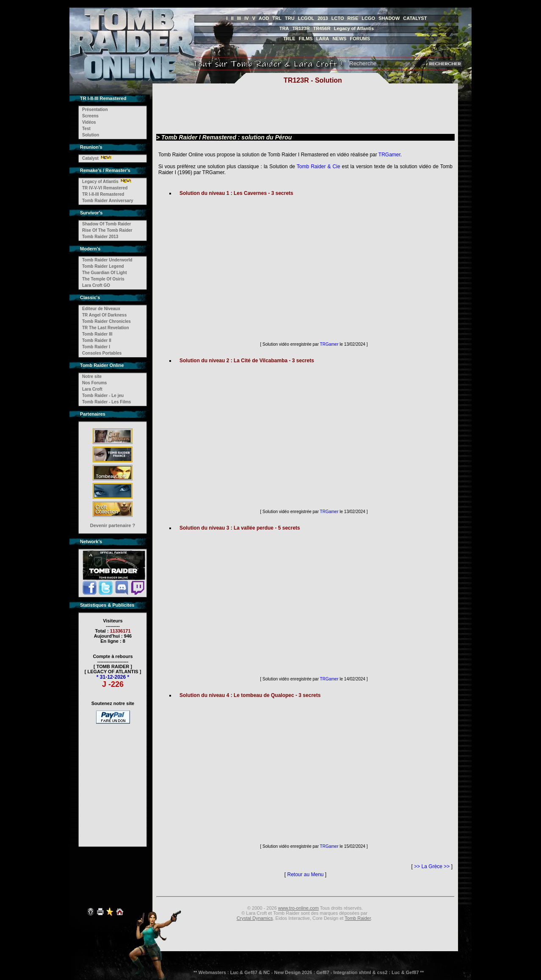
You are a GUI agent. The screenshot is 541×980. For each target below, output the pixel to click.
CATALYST (415, 18)
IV (246, 18)
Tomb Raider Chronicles (106, 321)
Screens (90, 116)
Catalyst (90, 158)
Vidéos (89, 122)
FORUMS (360, 39)
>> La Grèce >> (432, 866)
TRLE (289, 39)
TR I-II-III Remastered (103, 194)
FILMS (306, 39)
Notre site (92, 376)
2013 (323, 18)
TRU (290, 18)
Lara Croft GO (96, 285)
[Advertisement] (113, 780)
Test (86, 129)
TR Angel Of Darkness (104, 315)
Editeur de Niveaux (101, 309)
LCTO (338, 18)
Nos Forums (94, 383)
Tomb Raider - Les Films (106, 402)
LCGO (368, 18)
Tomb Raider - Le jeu (103, 396)
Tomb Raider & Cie (319, 167)
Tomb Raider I (96, 347)
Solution (91, 135)
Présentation (95, 110)
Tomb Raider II (97, 340)
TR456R (322, 28)
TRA (284, 28)
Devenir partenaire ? (113, 525)
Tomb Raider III (97, 334)
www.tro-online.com (298, 908)
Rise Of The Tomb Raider (107, 230)
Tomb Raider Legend (103, 266)
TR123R (301, 28)
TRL (277, 18)
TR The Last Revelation (106, 328)
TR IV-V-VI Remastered (105, 188)
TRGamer (389, 155)
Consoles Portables (102, 353)
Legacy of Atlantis (354, 28)
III (239, 18)
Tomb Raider (358, 918)
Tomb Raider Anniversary (108, 201)
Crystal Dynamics (255, 918)
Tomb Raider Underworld (107, 260)
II (232, 18)
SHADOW (389, 18)
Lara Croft (92, 389)
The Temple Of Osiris (103, 279)
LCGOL (306, 18)
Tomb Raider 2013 (100, 237)
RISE (353, 18)
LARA (323, 39)
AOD (264, 18)
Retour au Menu (305, 875)
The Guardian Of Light (105, 273)
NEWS (339, 39)
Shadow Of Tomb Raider (106, 224)
